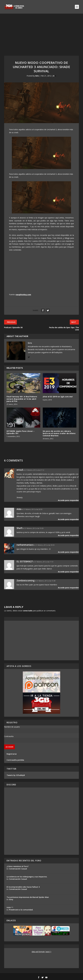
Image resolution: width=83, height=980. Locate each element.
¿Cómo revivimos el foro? (18, 866)
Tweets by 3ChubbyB (16, 775)
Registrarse (12, 754)
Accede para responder (68, 500)
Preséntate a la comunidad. (21, 910)
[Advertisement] (41, 32)
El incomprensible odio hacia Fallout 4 (23, 887)
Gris (37, 76)
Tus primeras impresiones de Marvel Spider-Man (28, 897)
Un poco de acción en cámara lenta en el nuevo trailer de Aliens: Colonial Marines (59, 433)
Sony (11, 899)
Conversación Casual (18, 869)
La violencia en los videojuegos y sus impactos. (27, 877)
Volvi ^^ (10, 907)
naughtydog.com (23, 295)
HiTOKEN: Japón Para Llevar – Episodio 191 (21, 432)
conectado (27, 611)
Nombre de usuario (12, 727)
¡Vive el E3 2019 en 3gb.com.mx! (58, 397)
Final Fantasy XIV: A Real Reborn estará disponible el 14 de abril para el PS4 (22, 399)
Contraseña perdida (15, 760)
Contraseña (9, 736)
